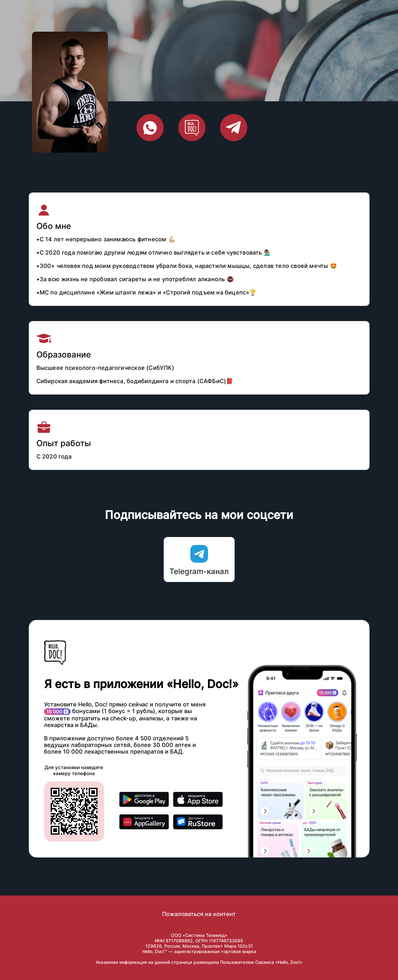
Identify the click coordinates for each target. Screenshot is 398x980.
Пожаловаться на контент (199, 914)
